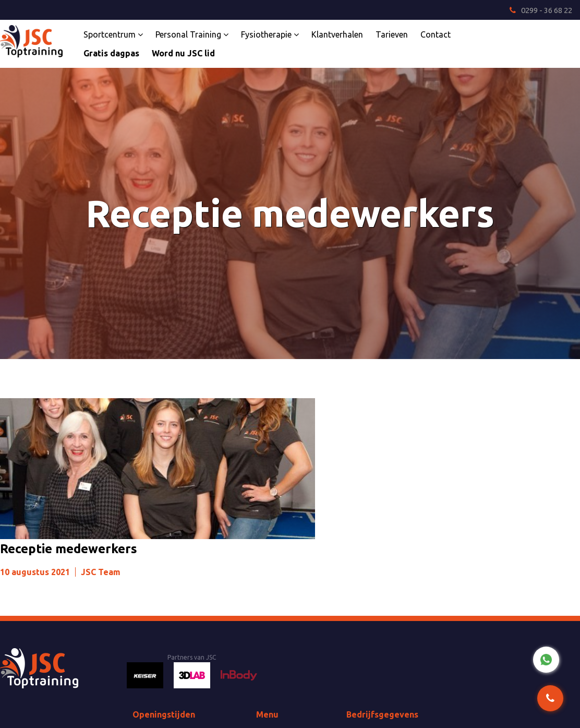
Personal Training (192, 34)
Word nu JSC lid (183, 53)
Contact (436, 34)
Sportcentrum (113, 34)
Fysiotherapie (270, 34)
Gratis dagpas (111, 53)
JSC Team (101, 572)
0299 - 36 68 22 (541, 10)
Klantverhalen (337, 34)
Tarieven (392, 34)
